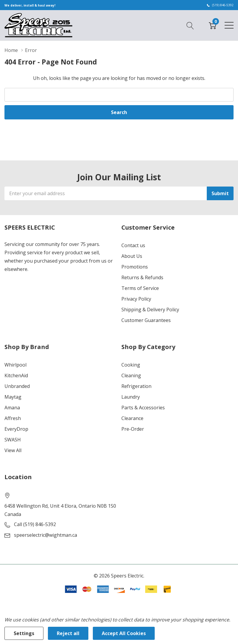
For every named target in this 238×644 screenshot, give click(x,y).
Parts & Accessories (143, 408)
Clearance (132, 418)
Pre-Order (133, 429)
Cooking (131, 365)
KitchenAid (16, 375)
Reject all (68, 633)
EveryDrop (16, 429)
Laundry (131, 397)
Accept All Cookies (124, 633)
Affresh (13, 418)
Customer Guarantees (146, 320)
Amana (12, 408)
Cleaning (131, 375)
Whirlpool (15, 365)
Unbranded (17, 386)
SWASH (13, 440)
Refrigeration (136, 386)
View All (13, 450)
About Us (132, 256)
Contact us (133, 245)
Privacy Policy (136, 299)
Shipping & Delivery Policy (150, 310)
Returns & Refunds (142, 277)
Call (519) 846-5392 (35, 524)
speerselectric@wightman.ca (46, 535)
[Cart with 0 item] (213, 25)
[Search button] (190, 25)
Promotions (135, 267)
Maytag (13, 397)
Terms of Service (140, 288)
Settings (24, 633)
